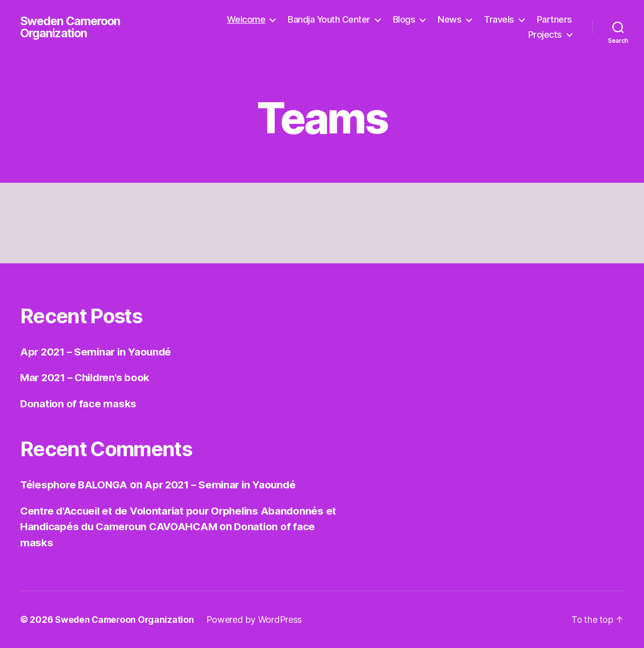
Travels (499, 19)
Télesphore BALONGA (76, 485)
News (450, 19)
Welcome (246, 19)
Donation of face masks (79, 404)
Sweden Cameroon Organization (72, 27)
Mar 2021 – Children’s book (88, 377)
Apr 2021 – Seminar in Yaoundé (98, 352)
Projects (545, 34)
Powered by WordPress (257, 620)
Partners (554, 19)
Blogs (404, 19)
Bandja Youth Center (329, 19)
